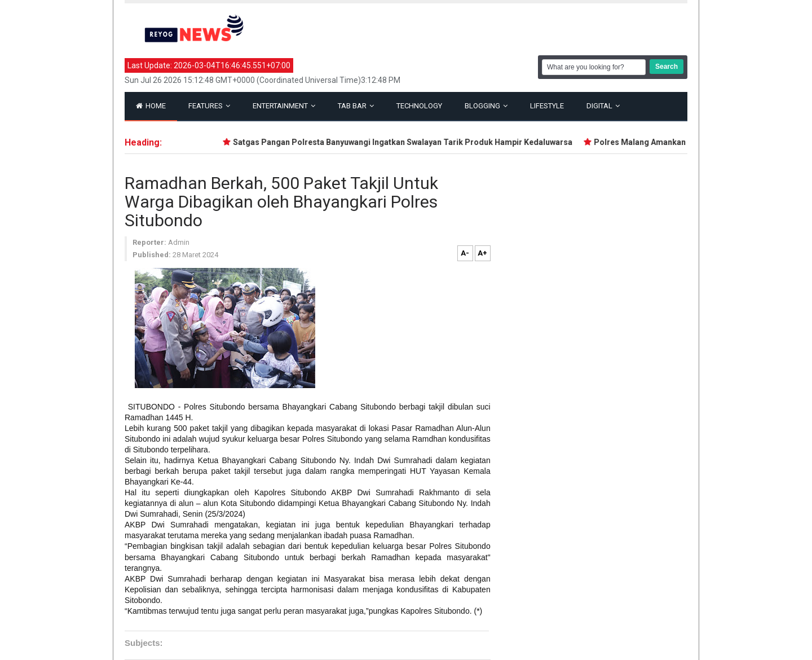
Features (209, 106)
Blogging (486, 106)
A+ (482, 253)
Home (151, 106)
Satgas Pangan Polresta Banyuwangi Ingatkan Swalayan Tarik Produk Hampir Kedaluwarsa (404, 142)
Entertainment (284, 106)
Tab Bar (356, 106)
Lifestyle (547, 106)
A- (465, 253)
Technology (419, 106)
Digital (603, 106)
